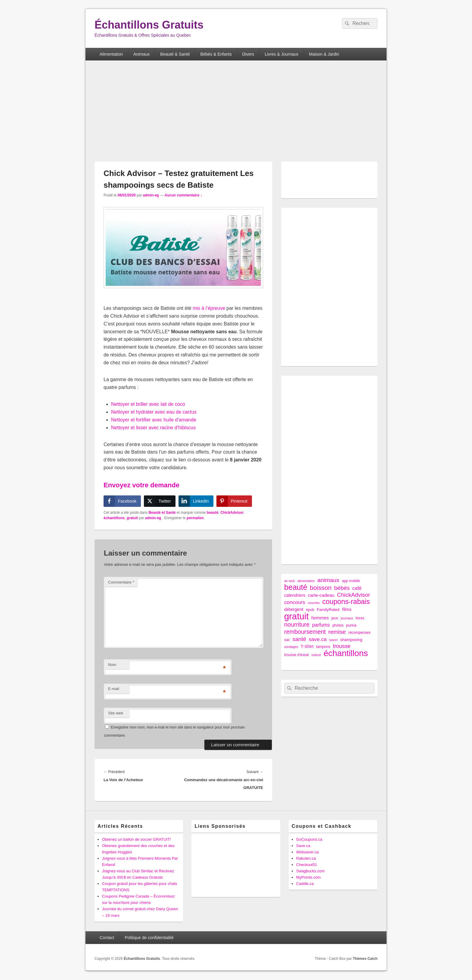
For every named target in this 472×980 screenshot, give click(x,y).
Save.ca (303, 846)
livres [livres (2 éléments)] (360, 618)
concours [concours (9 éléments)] (295, 602)
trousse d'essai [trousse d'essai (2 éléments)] (297, 655)
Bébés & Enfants (216, 54)
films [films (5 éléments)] (347, 609)
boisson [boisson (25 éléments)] (321, 588)
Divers (248, 54)
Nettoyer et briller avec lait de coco (148, 404)
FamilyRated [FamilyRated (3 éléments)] (328, 610)
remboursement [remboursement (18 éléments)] (305, 632)
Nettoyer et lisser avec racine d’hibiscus (153, 428)
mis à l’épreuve (209, 308)
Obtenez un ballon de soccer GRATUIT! (137, 839)
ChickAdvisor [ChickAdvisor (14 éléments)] (354, 595)
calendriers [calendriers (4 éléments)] (295, 595)
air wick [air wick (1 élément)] (290, 581)
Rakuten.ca (306, 858)
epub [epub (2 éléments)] (310, 610)
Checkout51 (307, 865)
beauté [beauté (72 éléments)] (296, 587)
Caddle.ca (305, 884)
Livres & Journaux (281, 54)
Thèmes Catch (365, 959)
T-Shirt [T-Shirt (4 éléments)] (307, 646)
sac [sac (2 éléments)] (287, 640)
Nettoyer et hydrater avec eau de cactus (154, 412)
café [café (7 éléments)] (357, 588)
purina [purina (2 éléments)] (351, 625)
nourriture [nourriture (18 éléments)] (297, 625)
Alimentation (111, 54)
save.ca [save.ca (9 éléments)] (318, 639)
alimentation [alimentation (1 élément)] (306, 581)
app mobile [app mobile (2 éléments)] (351, 581)
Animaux (141, 54)
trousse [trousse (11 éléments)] (342, 646)
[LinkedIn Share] (196, 501)
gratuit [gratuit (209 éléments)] (297, 616)
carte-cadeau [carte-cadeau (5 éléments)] (321, 595)
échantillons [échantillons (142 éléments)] (346, 653)
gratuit (132, 518)
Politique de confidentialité (149, 938)
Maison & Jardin (324, 54)
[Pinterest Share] (234, 501)
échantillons (114, 518)
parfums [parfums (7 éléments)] (321, 625)
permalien (195, 518)
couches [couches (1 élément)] (314, 603)
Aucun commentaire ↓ (183, 195)
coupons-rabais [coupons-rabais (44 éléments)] (346, 602)
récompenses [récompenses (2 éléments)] (359, 633)
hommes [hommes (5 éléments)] (320, 618)
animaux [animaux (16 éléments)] (328, 580)
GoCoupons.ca (309, 839)
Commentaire (121, 582)
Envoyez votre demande (141, 485)
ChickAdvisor (232, 513)
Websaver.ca (307, 852)
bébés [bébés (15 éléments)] (342, 588)
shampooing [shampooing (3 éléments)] (351, 640)
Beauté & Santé (175, 54)
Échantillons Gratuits (149, 25)
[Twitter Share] (160, 501)
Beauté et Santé (162, 513)
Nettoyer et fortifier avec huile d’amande (154, 420)
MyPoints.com (309, 877)
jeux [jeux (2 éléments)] (335, 618)
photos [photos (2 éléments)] (338, 625)
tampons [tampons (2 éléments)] (323, 647)
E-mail (114, 689)
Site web (116, 713)
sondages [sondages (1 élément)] (291, 647)
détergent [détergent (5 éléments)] (294, 609)
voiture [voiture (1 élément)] (316, 655)
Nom (112, 665)
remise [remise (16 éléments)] (337, 632)
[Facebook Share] (122, 501)
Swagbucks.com (311, 871)
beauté (213, 513)
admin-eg (151, 195)
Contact (107, 938)
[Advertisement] (236, 112)
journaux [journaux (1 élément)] (347, 618)
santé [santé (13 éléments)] (299, 639)
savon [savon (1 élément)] (333, 640)
